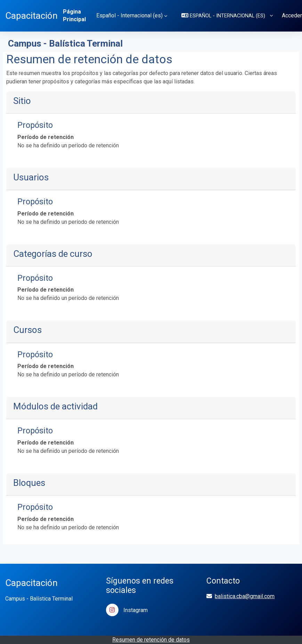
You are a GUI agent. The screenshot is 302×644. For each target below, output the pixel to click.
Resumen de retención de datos (151, 640)
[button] (227, 16)
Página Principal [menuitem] (74, 15)
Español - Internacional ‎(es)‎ (129, 15)
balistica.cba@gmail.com (245, 596)
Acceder (292, 15)
